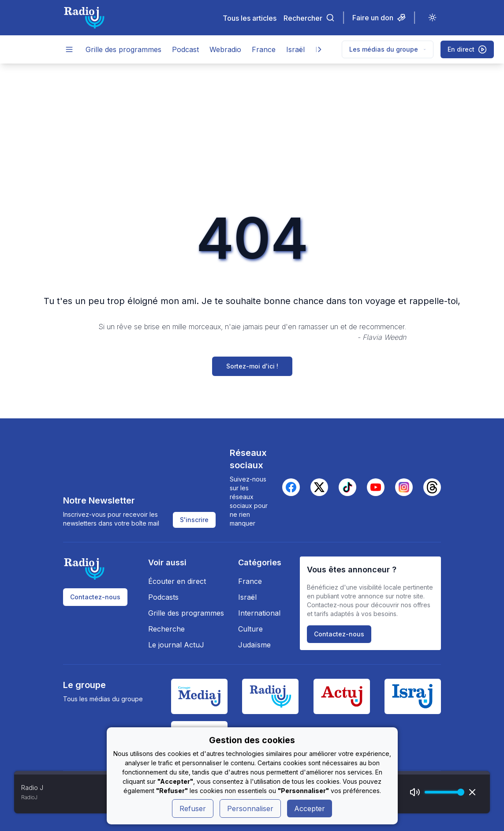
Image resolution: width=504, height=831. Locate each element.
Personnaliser (250, 808)
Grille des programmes (123, 49)
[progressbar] (442, 792)
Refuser (193, 808)
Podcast (185, 49)
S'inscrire (194, 520)
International (259, 613)
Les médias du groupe (388, 49)
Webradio (225, 49)
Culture (250, 629)
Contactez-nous (95, 597)
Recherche (166, 629)
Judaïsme (254, 645)
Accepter (310, 808)
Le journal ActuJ (176, 645)
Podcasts (163, 597)
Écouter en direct (177, 581)
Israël (295, 49)
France (264, 49)
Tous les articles (250, 18)
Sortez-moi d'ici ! (252, 366)
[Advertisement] (252, 130)
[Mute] (415, 792)
